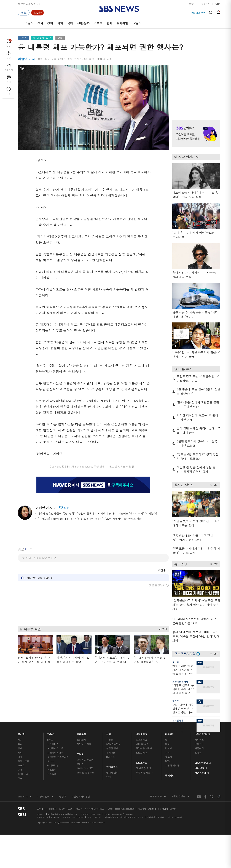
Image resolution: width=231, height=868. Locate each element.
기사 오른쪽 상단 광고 (195, 88)
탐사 (109, 777)
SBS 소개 (25, 797)
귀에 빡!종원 (142, 744)
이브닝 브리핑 (84, 744)
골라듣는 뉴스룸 (85, 760)
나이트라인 (53, 765)
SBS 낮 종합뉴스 (85, 772)
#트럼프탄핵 (198, 13)
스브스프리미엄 (203, 733)
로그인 (192, 4)
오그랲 (176, 662)
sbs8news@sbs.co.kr (125, 809)
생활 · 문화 (23, 761)
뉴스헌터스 (53, 744)
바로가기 (170, 733)
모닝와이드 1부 (55, 748)
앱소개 (169, 757)
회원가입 (205, 4)
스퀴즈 (198, 753)
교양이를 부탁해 (180, 682)
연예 (109, 23)
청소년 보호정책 (175, 817)
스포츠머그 (141, 740)
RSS (167, 761)
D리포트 (111, 757)
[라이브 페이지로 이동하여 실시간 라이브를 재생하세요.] (37, 13)
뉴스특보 (52, 774)
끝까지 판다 (112, 772)
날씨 (167, 740)
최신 (20, 740)
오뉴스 (51, 761)
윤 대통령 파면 (42, 38)
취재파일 (122, 23)
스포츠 (98, 23)
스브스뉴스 (142, 762)
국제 (70, 23)
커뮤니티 (199, 748)
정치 (40, 23)
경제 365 (111, 753)
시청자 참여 (46, 797)
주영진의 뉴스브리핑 (58, 757)
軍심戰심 (81, 740)
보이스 (80, 764)
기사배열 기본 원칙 (156, 817)
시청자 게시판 (172, 765)
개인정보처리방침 (81, 796)
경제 (50, 23)
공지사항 (170, 775)
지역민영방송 (181, 797)
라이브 (169, 748)
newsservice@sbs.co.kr (122, 814)
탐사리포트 (112, 766)
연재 (109, 733)
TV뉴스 (137, 23)
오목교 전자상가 (144, 772)
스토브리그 (141, 753)
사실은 (110, 740)
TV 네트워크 (24, 774)
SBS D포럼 (202, 773)
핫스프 (176, 701)
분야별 (21, 733)
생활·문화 (83, 23)
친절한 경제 (112, 748)
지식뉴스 (199, 740)
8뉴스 (29, 23)
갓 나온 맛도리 (143, 768)
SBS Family (158, 797)
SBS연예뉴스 (203, 762)
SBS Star (201, 767)
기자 (167, 753)
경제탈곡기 (178, 720)
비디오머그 (142, 733)
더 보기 (162, 628)
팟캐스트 (199, 744)
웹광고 (63, 796)
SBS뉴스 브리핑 (85, 768)
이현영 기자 (46, 508)
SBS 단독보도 (113, 744)
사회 (60, 23)
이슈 (20, 778)
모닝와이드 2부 (55, 753)
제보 (167, 744)
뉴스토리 (52, 770)
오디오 (80, 753)
